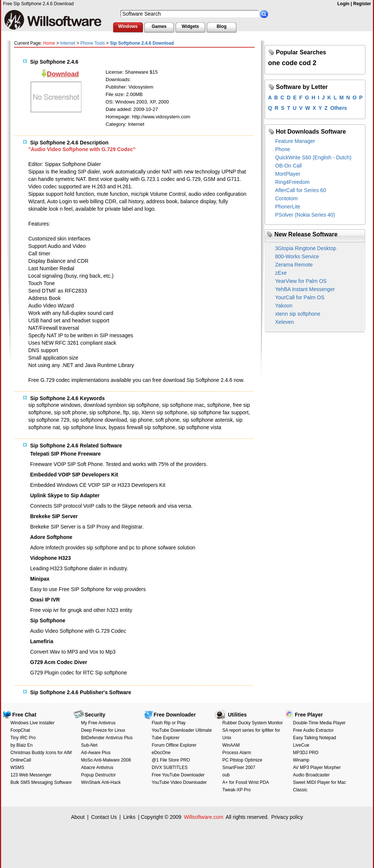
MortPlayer (288, 174)
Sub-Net (89, 745)
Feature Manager (295, 141)
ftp (126, 412)
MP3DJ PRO (306, 753)
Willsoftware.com (204, 817)
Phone (283, 149)
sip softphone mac (183, 405)
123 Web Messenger (31, 775)
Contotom (286, 198)
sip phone (141, 420)
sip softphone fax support (219, 412)
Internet (68, 43)
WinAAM (231, 745)
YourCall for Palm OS (300, 297)
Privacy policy (287, 817)
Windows (128, 26)
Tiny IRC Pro (23, 738)
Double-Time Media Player (319, 723)
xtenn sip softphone (298, 314)
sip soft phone (70, 412)
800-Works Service (297, 256)
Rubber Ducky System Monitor (253, 723)
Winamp (301, 760)
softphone (219, 405)
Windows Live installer (33, 723)
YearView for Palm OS (301, 281)
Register (362, 4)
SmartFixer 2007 (239, 768)
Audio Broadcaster (311, 775)
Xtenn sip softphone (164, 412)
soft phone (167, 420)
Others (338, 108)
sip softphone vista (200, 427)
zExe (281, 273)
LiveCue (301, 745)
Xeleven (285, 322)
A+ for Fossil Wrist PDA (246, 782)
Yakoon (284, 306)
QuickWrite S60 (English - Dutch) (313, 157)
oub (226, 775)
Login (343, 4)
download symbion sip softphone (121, 405)
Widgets (191, 26)
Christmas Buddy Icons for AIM (41, 753)
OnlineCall (21, 760)
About (78, 817)
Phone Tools (93, 43)
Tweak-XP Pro (236, 790)
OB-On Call (288, 166)
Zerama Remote (294, 265)
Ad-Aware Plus (96, 753)
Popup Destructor (98, 775)
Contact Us (104, 817)
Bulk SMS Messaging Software (41, 782)
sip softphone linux (84, 427)
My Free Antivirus (98, 723)
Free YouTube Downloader (178, 775)
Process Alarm (237, 753)
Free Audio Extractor (313, 730)
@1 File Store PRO (171, 760)
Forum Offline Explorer (174, 745)
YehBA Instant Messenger (305, 289)
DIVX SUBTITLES (170, 768)
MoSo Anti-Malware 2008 (106, 760)
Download (63, 74)
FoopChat (20, 730)
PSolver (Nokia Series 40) (305, 215)
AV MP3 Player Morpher (317, 768)
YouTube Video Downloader (179, 782)
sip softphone (105, 412)
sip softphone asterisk (208, 420)
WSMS (17, 768)
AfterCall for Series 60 (301, 190)
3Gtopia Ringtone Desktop (306, 248)
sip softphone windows (54, 405)
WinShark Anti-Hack (101, 782)
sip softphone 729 (49, 420)
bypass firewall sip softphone (142, 427)
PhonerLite (288, 207)
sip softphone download (99, 420)
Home (49, 43)
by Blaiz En (22, 745)
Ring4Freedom (292, 182)
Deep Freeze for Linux (103, 730)
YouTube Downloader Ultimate (182, 730)
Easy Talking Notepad (315, 738)
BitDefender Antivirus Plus (107, 738)
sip (135, 412)
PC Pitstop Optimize (242, 760)
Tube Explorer (166, 738)
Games (159, 26)
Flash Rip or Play (169, 723)
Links (130, 817)
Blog (222, 26)
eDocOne (161, 753)
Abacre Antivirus (97, 768)
